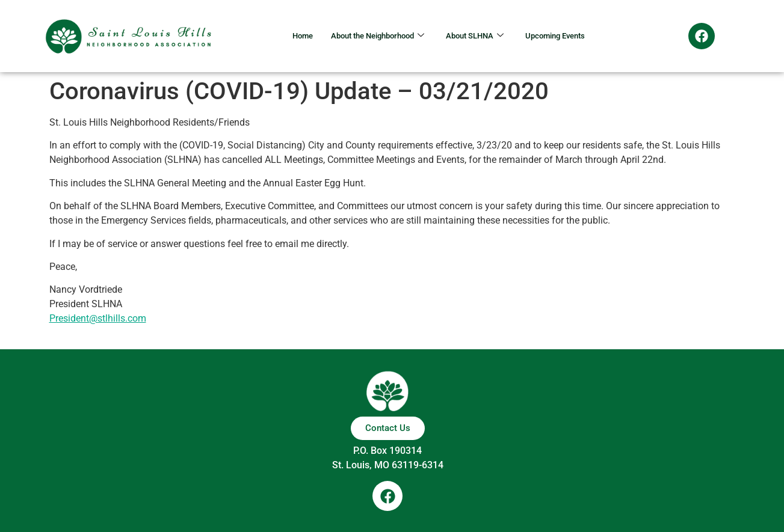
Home (285, 36)
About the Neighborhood (370, 36)
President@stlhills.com (98, 318)
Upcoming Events (569, 36)
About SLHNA (480, 36)
